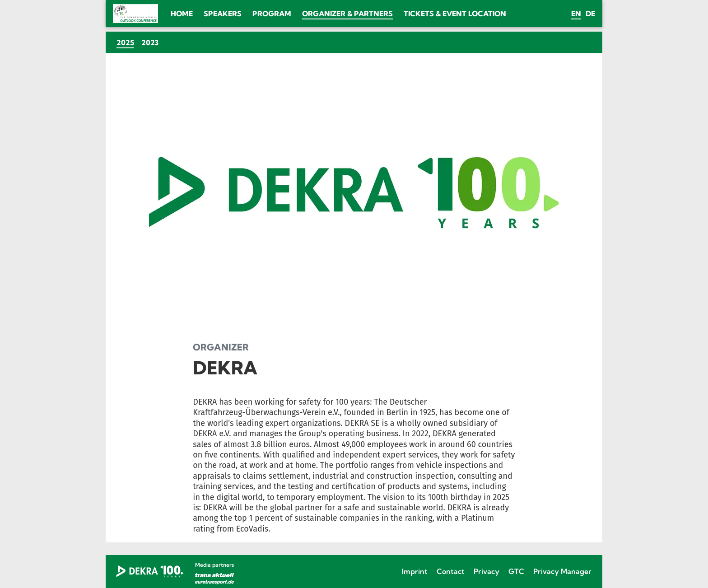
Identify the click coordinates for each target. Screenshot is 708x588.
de (590, 14)
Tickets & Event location (455, 14)
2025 (127, 42)
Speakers (223, 14)
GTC (516, 571)
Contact (451, 571)
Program (272, 14)
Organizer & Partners (347, 14)
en (576, 14)
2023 (150, 42)
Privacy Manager (562, 571)
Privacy (487, 571)
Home (182, 14)
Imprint (415, 571)
